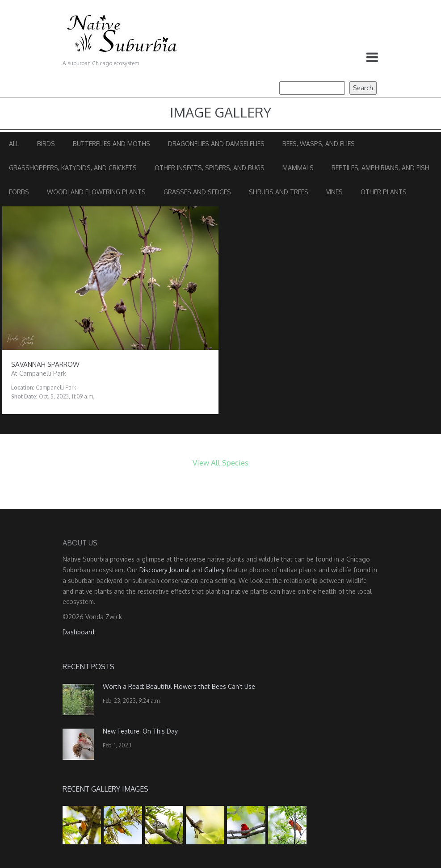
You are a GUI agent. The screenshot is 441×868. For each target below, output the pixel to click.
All (14, 144)
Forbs (19, 192)
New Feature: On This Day (140, 731)
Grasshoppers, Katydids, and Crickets (73, 168)
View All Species (220, 463)
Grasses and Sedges (197, 192)
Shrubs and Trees (279, 192)
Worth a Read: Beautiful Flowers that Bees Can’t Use (179, 686)
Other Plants (384, 192)
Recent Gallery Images (105, 789)
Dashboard (78, 632)
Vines (334, 192)
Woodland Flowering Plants (96, 192)
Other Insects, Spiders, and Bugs (210, 168)
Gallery (214, 570)
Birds (46, 144)
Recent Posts (88, 667)
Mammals (298, 168)
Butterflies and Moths (111, 144)
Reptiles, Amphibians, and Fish (380, 168)
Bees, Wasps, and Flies (319, 144)
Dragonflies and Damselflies (216, 144)
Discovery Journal (165, 570)
